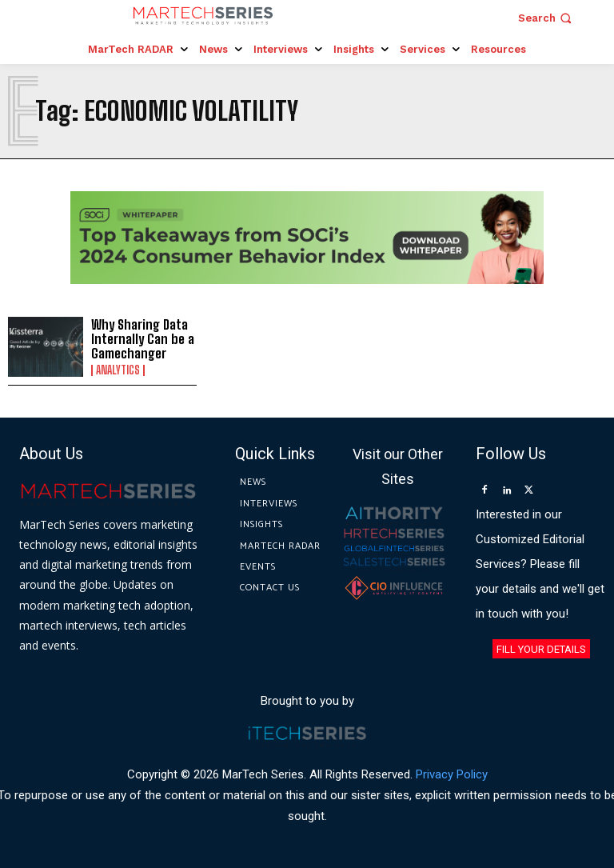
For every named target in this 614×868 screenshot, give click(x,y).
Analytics (118, 370)
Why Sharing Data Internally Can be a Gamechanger (140, 338)
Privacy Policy (452, 774)
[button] (546, 18)
